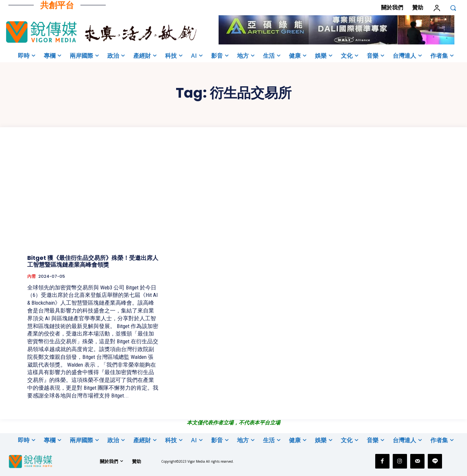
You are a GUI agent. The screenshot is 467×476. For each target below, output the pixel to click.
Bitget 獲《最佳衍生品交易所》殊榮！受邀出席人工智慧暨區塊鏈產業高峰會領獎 (93, 261)
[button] (453, 8)
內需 (31, 276)
